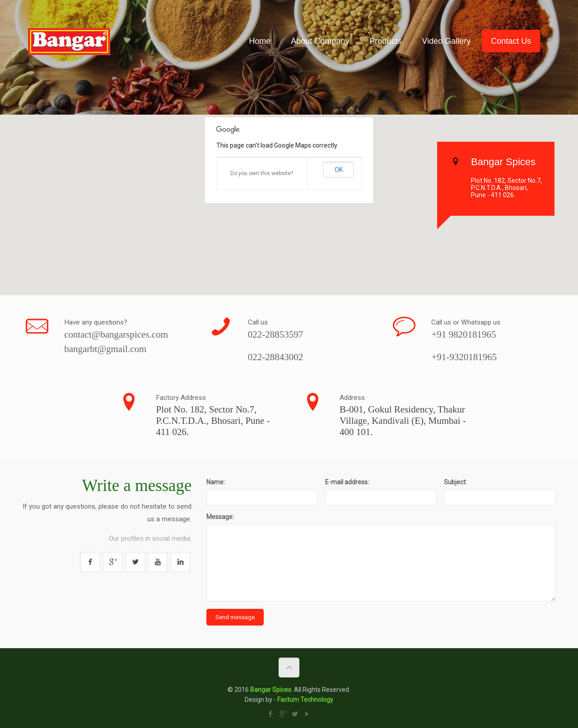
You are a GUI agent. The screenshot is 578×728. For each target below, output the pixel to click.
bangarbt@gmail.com (105, 349)
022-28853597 (276, 334)
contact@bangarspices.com (116, 334)
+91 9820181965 (464, 334)
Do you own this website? (262, 173)
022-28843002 (276, 357)
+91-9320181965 (464, 357)
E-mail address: (347, 482)
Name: (216, 482)
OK (339, 170)
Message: (220, 517)
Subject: (455, 482)
